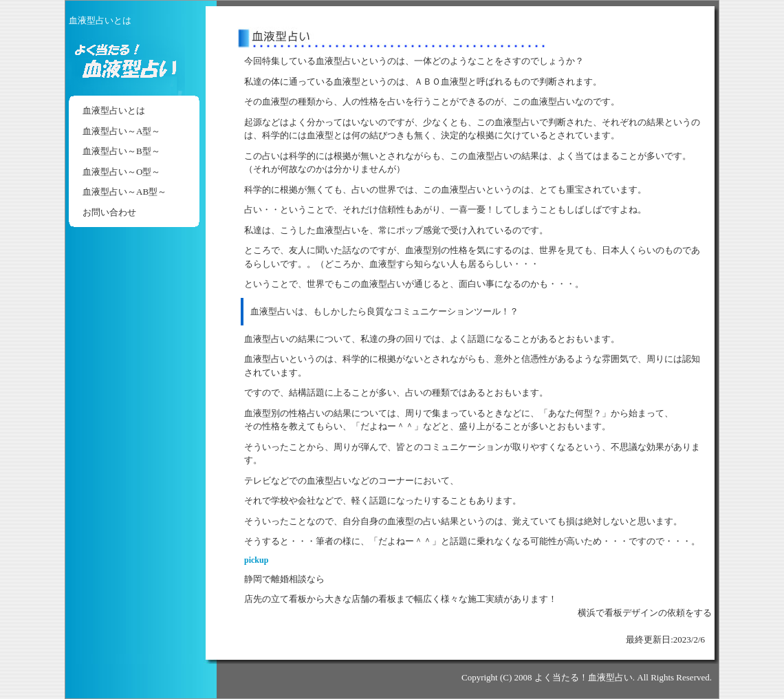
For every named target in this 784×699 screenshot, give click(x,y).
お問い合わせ (109, 212)
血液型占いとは (114, 110)
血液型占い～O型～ (121, 172)
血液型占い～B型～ (121, 151)
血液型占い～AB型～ (124, 192)
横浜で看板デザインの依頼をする (645, 613)
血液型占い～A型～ (121, 131)
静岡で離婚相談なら (284, 579)
